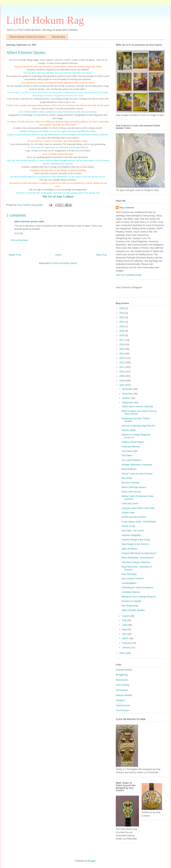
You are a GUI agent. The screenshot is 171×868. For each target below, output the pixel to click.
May (125, 629)
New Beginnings (130, 606)
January (127, 647)
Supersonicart (123, 705)
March (126, 638)
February (127, 643)
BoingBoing (122, 675)
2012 (122, 362)
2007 (122, 385)
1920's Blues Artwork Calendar (137, 406)
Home (59, 255)
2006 (122, 653)
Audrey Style (128, 513)
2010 (122, 372)
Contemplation (129, 583)
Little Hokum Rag (45, 20)
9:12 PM (19, 233)
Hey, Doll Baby (129, 574)
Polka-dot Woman (131, 447)
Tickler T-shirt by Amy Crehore (137, 474)
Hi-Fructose (122, 690)
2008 (122, 381)
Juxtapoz (120, 700)
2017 (122, 340)
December (128, 389)
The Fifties (127, 455)
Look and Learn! (130, 503)
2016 (122, 344)
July (125, 620)
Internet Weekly (124, 695)
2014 (122, 354)
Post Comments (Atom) (65, 263)
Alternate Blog (58, 37)
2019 (122, 331)
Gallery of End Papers (133, 442)
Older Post (101, 255)
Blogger (92, 861)
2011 (122, 367)
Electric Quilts (129, 430)
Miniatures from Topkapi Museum (138, 597)
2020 (122, 326)
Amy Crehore (127, 208)
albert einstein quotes (26, 221)
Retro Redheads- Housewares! (137, 558)
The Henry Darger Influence (136, 562)
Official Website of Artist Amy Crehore (27, 37)
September (128, 403)
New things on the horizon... (136, 544)
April (125, 634)
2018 (122, 335)
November (128, 394)
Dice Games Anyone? (133, 578)
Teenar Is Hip (128, 526)
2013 (122, 358)
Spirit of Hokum (129, 549)
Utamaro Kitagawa (131, 535)
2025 (122, 308)
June (125, 625)
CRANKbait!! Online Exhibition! (137, 588)
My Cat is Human (130, 483)
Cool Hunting (122, 685)
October (127, 398)
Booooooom (122, 680)
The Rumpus (122, 710)
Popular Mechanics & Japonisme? (139, 553)
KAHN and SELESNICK (134, 517)
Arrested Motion (124, 670)
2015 (122, 349)
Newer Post (15, 255)
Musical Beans (129, 469)
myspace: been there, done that (138, 508)
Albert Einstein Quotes (133, 610)
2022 (122, 317)
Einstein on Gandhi (131, 601)
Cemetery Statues (131, 592)
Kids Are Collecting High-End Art (138, 426)
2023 (122, 313)
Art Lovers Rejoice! (131, 460)
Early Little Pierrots (131, 492)
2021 (122, 322)
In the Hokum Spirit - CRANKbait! (139, 522)
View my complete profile (129, 275)
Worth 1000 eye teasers (134, 487)
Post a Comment (19, 240)
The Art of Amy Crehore (58, 197)
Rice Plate (127, 478)
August (126, 616)
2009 (122, 376)
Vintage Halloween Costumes (137, 465)
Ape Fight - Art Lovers (133, 531)
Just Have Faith (129, 451)
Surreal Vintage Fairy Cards (136, 540)
